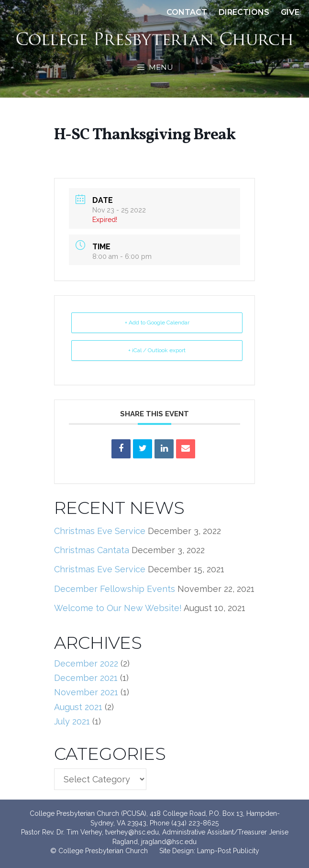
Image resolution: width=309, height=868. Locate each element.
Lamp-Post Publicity (228, 851)
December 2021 (86, 678)
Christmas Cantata (92, 550)
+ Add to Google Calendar (157, 323)
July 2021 (72, 721)
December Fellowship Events (115, 589)
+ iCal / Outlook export (157, 350)
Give (290, 12)
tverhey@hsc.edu (132, 832)
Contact (187, 12)
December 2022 (86, 663)
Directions (244, 12)
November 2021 (86, 692)
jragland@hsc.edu (169, 842)
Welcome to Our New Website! (118, 608)
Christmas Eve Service (100, 531)
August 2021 (78, 707)
